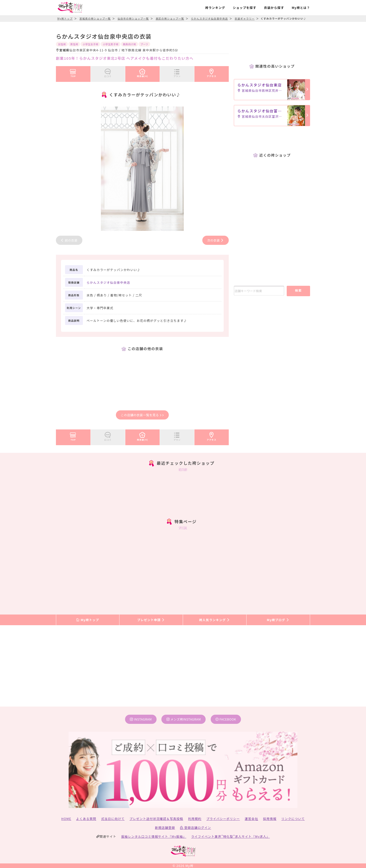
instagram (141, 719)
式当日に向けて (113, 819)
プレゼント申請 (151, 620)
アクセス (212, 72)
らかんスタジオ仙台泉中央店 (109, 282)
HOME (66, 819)
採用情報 (270, 819)
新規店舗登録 (165, 827)
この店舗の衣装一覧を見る (142, 415)
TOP (73, 72)
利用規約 (195, 819)
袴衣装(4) (143, 72)
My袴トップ (88, 620)
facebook (226, 719)
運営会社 (251, 819)
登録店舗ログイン (196, 827)
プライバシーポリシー (223, 819)
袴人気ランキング (215, 620)
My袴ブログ (278, 620)
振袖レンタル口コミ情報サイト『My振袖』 (154, 836)
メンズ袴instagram (184, 719)
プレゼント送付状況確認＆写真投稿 (156, 819)
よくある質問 (86, 819)
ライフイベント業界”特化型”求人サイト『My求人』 (230, 836)
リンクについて (293, 819)
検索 (298, 290)
